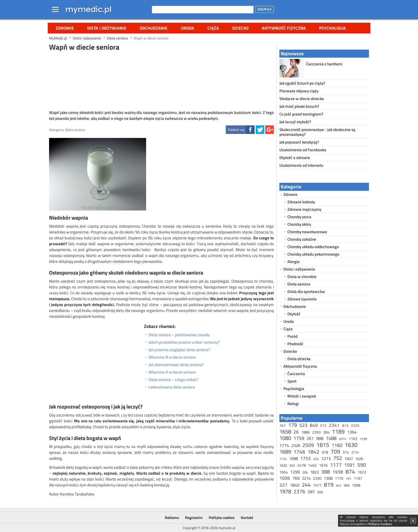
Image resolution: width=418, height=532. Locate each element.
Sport (292, 381)
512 (323, 425)
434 (316, 459)
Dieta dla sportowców (306, 291)
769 (296, 478)
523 (303, 425)
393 (292, 465)
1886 (306, 432)
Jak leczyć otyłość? (295, 122)
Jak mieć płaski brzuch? (299, 106)
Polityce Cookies (380, 524)
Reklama (172, 517)
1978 (285, 491)
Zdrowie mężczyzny (304, 209)
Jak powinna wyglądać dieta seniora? (179, 350)
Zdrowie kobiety (301, 202)
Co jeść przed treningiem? (301, 114)
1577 (317, 485)
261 (310, 438)
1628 (359, 459)
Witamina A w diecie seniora (172, 372)
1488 (331, 438)
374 (346, 452)
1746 (299, 452)
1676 (323, 465)
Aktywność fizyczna (284, 28)
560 (320, 492)
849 (314, 425)
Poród (292, 336)
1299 (295, 472)
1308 (328, 478)
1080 (285, 438)
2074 (343, 439)
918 (325, 452)
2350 (316, 432)
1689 (285, 452)
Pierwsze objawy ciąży (299, 91)
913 (345, 425)
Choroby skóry (299, 224)
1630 (351, 445)
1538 (363, 439)
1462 (312, 465)
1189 (338, 431)
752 (338, 458)
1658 (285, 432)
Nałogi (293, 404)
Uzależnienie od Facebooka (303, 150)
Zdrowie (65, 28)
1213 (326, 458)
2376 (299, 491)
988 (320, 438)
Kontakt (247, 517)
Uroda (187, 28)
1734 (283, 459)
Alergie (294, 262)
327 (283, 485)
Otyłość (294, 314)
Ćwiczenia (296, 374)
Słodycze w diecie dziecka (302, 99)
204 (305, 472)
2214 (306, 478)
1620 (283, 465)
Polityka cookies (222, 517)
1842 (313, 452)
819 (329, 485)
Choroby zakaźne (302, 239)
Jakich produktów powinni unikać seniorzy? (184, 342)
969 (347, 485)
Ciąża (213, 28)
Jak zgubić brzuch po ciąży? (302, 83)
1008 (356, 485)
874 (350, 471)
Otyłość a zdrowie (295, 158)
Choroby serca (299, 217)
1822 (315, 472)
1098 (294, 458)
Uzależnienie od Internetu (301, 165)
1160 (337, 445)
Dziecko (240, 28)
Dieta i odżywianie (107, 28)
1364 (352, 432)
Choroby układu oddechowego (313, 247)
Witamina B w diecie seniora (172, 357)
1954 (284, 472)
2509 (308, 445)
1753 (306, 458)
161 (283, 425)
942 (339, 485)
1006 (285, 478)
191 (349, 479)
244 (306, 485)
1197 (358, 478)
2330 (317, 478)
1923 (362, 472)
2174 (355, 452)
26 (296, 432)
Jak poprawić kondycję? (299, 142)
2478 (302, 465)
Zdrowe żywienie (302, 299)
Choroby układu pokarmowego (313, 254)
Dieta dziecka (299, 359)
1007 (349, 458)
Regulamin (194, 517)
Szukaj (264, 9)
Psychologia (332, 28)
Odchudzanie (154, 28)
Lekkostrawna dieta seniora (172, 387)
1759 (299, 438)
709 (335, 451)
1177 (336, 465)
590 (362, 465)
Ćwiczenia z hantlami (324, 64)
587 (311, 492)
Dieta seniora (75, 130)
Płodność (295, 344)
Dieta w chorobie (302, 277)
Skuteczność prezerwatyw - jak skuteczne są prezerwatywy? (317, 132)
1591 (349, 465)
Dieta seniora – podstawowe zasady (179, 335)
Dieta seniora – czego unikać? (174, 380)
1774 (284, 445)
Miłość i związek (302, 396)
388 (326, 472)
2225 (355, 425)
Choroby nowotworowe (307, 232)
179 (293, 425)
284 (326, 432)
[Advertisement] (162, 80)
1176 (339, 478)
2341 (334, 425)
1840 (295, 485)
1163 (353, 438)
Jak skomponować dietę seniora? (176, 365)
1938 (338, 472)
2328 (296, 445)
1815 (323, 445)
